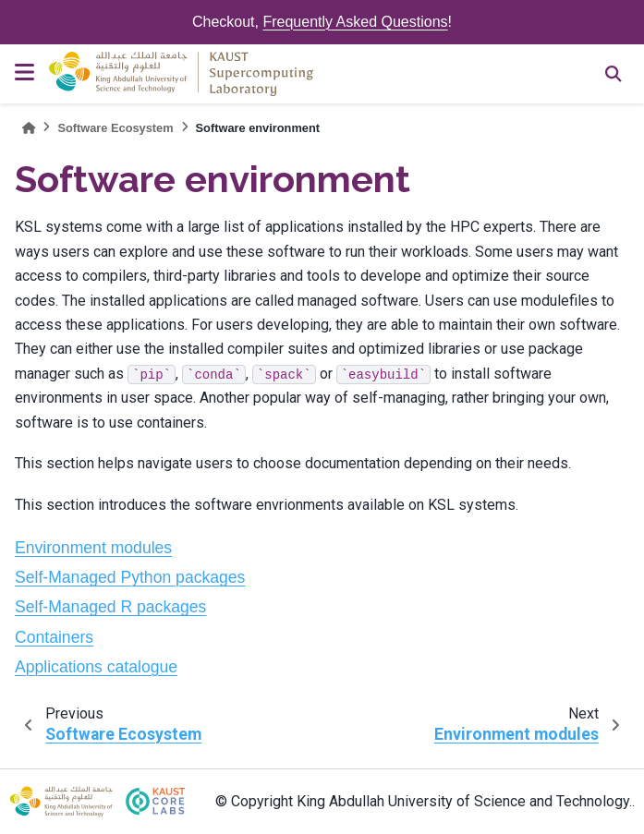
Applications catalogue (96, 667)
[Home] (29, 128)
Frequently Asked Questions (355, 22)
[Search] (614, 74)
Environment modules (93, 548)
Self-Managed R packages (110, 607)
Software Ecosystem (115, 128)
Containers (54, 637)
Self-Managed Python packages (130, 577)
